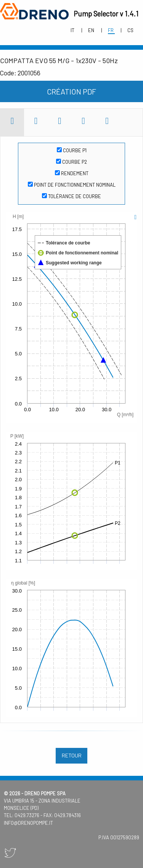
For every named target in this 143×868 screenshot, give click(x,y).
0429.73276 (27, 815)
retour (72, 755)
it (73, 30)
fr (111, 30)
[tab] (12, 122)
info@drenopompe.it (28, 823)
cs (130, 30)
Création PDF (71, 91)
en (92, 30)
